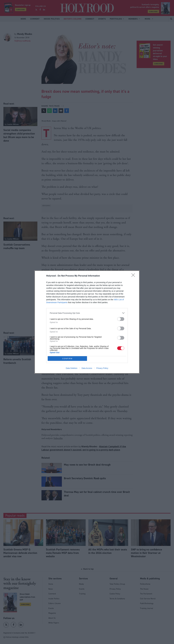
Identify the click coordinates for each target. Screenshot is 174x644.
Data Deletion (72, 368)
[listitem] (87, 313)
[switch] (121, 319)
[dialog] (87, 322)
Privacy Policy (102, 368)
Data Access (87, 368)
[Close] (134, 276)
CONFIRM (67, 359)
